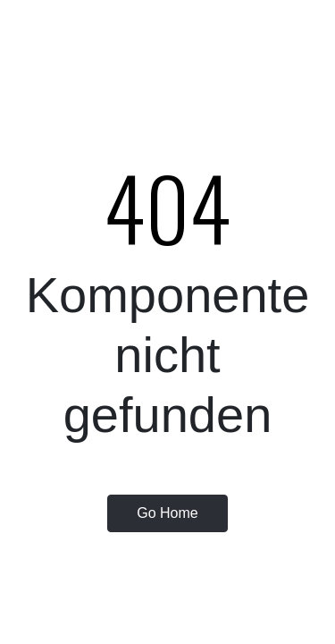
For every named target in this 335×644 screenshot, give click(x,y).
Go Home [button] (167, 513)
